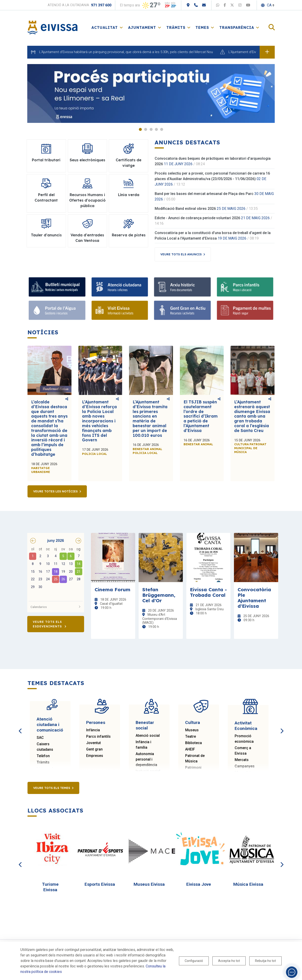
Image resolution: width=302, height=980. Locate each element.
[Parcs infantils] (245, 287)
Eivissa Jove (199, 884)
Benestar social (145, 725)
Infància (93, 730)
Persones (96, 722)
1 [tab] (140, 129)
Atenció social (148, 736)
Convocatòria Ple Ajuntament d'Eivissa (254, 598)
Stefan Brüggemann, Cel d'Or (159, 595)
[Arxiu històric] (182, 287)
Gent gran (94, 749)
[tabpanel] (151, 93)
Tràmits (43, 762)
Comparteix (67, 399)
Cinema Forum (113, 589)
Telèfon (43, 756)
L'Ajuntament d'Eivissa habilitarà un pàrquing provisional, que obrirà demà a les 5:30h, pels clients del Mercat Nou (126, 52)
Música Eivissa (248, 884)
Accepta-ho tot (229, 961)
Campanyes (245, 766)
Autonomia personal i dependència (146, 759)
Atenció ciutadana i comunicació (50, 725)
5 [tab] (162, 129)
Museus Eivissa (149, 884)
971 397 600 (101, 5)
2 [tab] (146, 129)
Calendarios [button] (56, 607)
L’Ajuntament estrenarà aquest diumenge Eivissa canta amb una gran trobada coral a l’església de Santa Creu (252, 416)
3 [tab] (151, 129)
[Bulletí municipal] (57, 287)
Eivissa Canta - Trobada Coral (208, 592)
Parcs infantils (98, 736)
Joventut (93, 743)
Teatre (191, 736)
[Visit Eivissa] (120, 310)
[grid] (56, 572)
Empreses (95, 756)
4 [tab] (156, 129)
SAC (40, 738)
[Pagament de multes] (245, 310)
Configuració (194, 961)
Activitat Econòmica (246, 726)
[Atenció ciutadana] (120, 287)
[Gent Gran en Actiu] (182, 310)
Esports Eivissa (100, 884)
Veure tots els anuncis (181, 254)
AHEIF (190, 749)
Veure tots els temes (52, 788)
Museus (192, 730)
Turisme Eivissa (50, 887)
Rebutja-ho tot (265, 961)
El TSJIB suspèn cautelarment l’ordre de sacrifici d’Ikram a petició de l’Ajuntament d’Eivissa (201, 416)
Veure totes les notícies (55, 491)
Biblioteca (194, 743)
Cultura (193, 722)
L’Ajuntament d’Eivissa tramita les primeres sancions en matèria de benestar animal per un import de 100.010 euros (150, 418)
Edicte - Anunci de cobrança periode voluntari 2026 (197, 218)
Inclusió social (148, 771)
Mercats (242, 760)
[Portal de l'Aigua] (57, 310)
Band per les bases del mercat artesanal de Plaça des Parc (204, 194)
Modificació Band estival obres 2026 (185, 209)
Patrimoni (193, 768)
